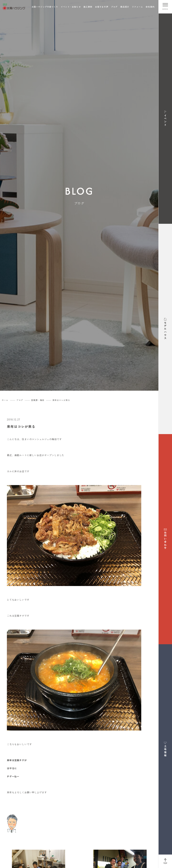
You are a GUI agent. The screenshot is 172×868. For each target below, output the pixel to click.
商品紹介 (125, 7)
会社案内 (150, 7)
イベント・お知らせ (71, 7)
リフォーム (137, 7)
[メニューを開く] (165, 7)
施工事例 (88, 7)
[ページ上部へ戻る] (165, 861)
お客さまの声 (102, 7)
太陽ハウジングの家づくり (45, 7)
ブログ (114, 7)
